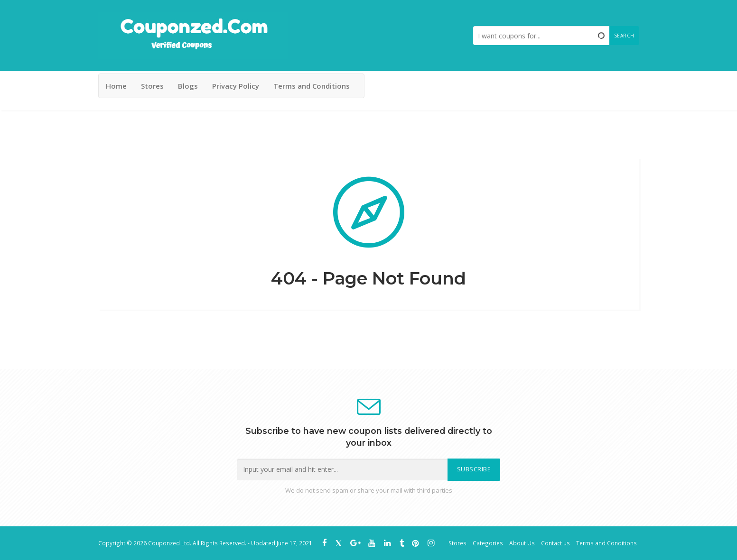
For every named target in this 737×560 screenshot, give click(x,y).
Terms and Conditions (312, 86)
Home (116, 86)
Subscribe (474, 469)
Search (624, 36)
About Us (522, 543)
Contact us (555, 543)
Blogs (188, 86)
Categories (488, 543)
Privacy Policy (236, 86)
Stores (152, 86)
